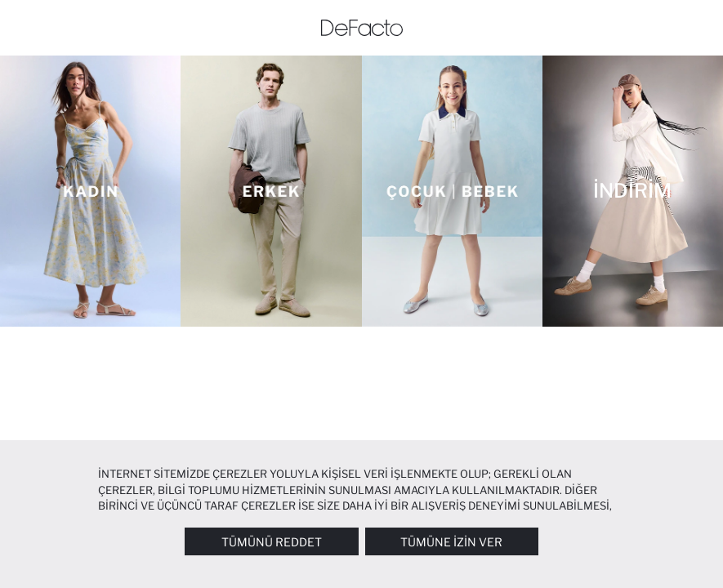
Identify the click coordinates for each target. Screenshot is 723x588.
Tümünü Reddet (272, 542)
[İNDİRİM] (633, 191)
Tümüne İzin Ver (451, 542)
